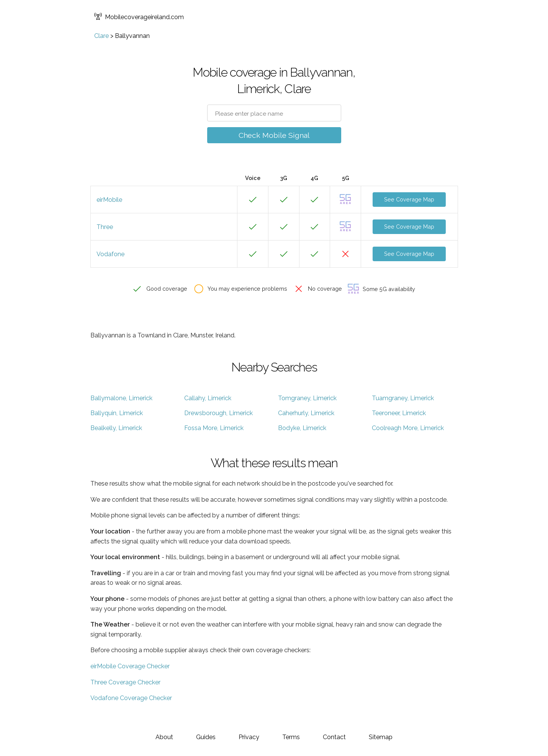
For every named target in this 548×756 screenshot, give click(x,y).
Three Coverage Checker (125, 682)
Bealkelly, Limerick (116, 428)
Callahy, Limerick (208, 398)
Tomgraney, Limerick (307, 398)
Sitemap (381, 737)
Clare (101, 36)
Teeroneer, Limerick (399, 413)
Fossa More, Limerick (214, 428)
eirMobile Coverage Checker (130, 666)
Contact (334, 737)
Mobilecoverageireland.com (139, 17)
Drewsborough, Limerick (218, 413)
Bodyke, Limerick (302, 428)
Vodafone (110, 254)
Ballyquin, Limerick (117, 413)
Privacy (249, 737)
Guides (206, 737)
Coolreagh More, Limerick (408, 428)
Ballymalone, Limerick (121, 398)
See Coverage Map (409, 199)
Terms (291, 737)
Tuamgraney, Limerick (403, 398)
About (164, 737)
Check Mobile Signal (274, 135)
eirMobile (109, 200)
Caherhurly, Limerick (306, 413)
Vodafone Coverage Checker (131, 698)
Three (105, 227)
